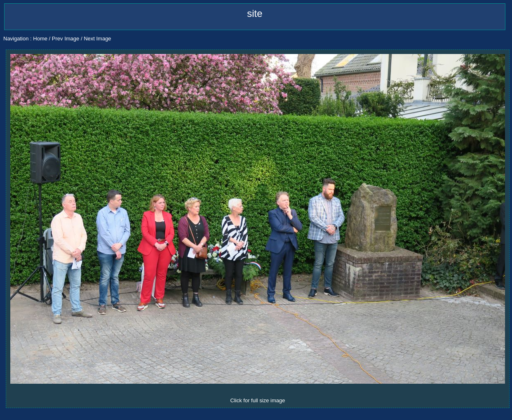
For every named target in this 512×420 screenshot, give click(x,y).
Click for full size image (258, 400)
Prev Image (66, 39)
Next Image (97, 39)
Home (40, 39)
